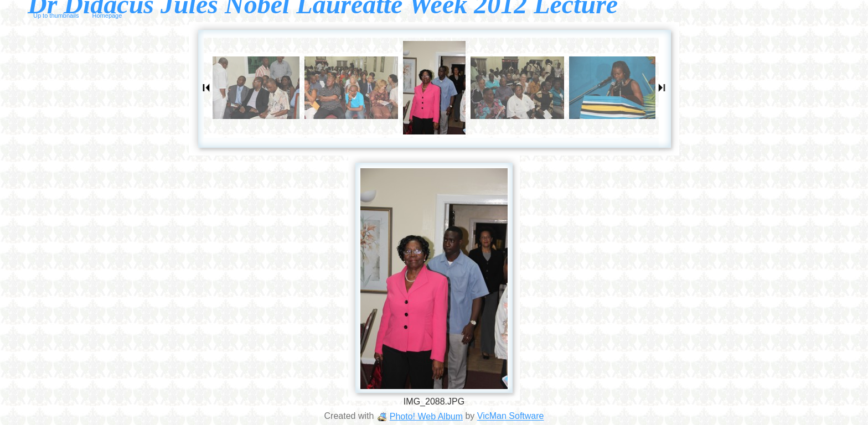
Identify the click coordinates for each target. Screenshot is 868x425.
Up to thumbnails (56, 15)
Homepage (107, 15)
